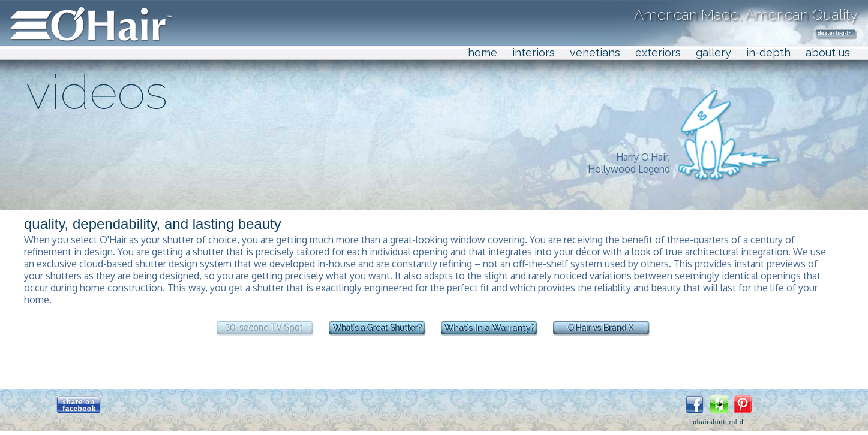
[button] (79, 405)
